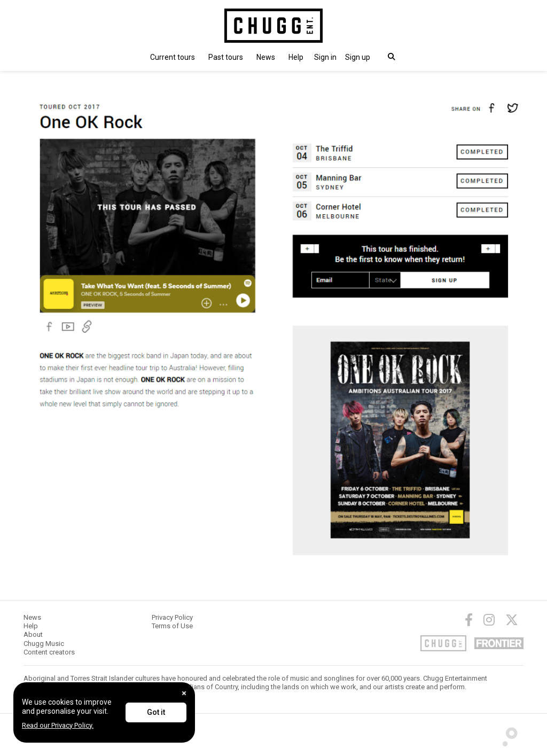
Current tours (173, 57)
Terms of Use (172, 626)
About (33, 634)
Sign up (358, 57)
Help (296, 57)
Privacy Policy (172, 617)
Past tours (226, 57)
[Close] (184, 693)
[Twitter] (512, 620)
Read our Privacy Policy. (58, 725)
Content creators (49, 652)
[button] (325, 57)
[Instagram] (489, 620)
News (266, 57)
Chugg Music (44, 644)
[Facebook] (469, 620)
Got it (156, 712)
